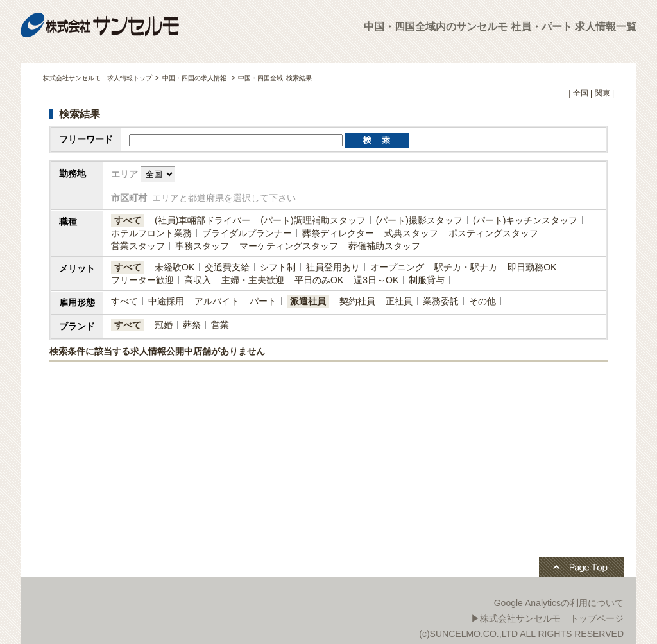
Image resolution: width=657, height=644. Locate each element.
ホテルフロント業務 (151, 233)
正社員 (399, 301)
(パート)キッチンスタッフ (525, 220)
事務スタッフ (202, 246)
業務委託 (441, 301)
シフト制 (278, 267)
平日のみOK (319, 280)
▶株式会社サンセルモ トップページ (547, 618)
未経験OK (175, 267)
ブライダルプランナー (247, 233)
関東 (602, 93)
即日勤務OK (532, 267)
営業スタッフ (138, 246)
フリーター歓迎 (142, 280)
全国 (581, 93)
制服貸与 (427, 280)
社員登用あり (333, 267)
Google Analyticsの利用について (559, 603)
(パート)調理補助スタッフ (313, 220)
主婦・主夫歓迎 (253, 280)
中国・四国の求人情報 (195, 78)
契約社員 (357, 301)
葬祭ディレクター (338, 233)
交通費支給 (227, 267)
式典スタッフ (411, 233)
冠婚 (164, 325)
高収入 (198, 280)
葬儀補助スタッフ (384, 246)
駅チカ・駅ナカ (466, 267)
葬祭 (192, 325)
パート (263, 301)
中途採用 (166, 301)
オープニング (397, 267)
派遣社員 (308, 301)
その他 (482, 301)
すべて (128, 220)
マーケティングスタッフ (289, 246)
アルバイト (217, 301)
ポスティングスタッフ (493, 233)
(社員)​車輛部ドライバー (202, 220)
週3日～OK (376, 280)
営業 (220, 325)
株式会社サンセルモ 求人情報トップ (98, 78)
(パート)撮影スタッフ (419, 220)
